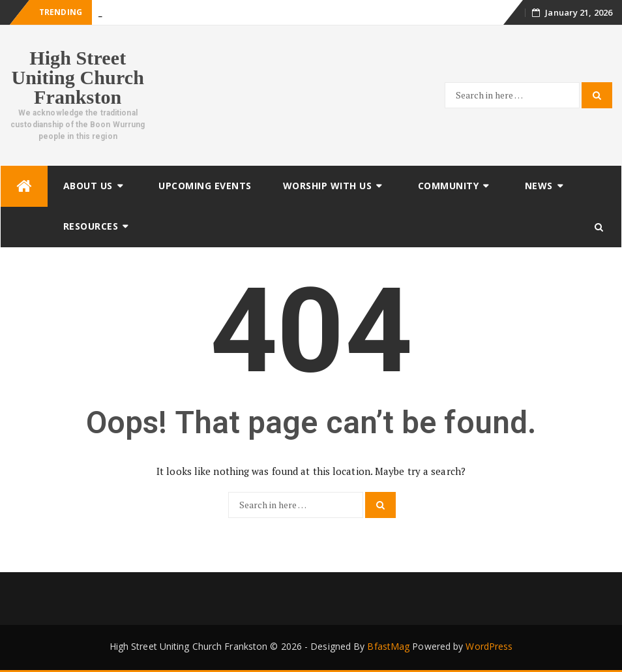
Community (449, 186)
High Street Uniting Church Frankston (78, 77)
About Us (88, 186)
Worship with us (328, 186)
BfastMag (388, 646)
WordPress (489, 646)
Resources (91, 226)
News (539, 186)
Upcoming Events (205, 186)
